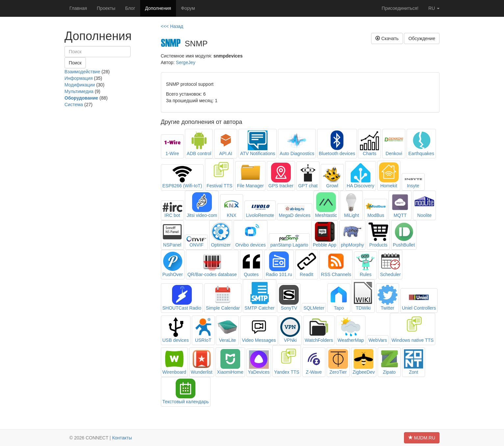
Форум (188, 8)
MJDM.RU (422, 438)
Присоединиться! (400, 8)
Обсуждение (422, 38)
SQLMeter (314, 308)
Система (74, 105)
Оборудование (81, 98)
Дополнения (158, 8)
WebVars (378, 340)
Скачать (387, 38)
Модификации (80, 85)
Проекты (106, 8)
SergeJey (186, 62)
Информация (79, 78)
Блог (130, 8)
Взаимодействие (82, 72)
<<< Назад (172, 26)
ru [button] (434, 8)
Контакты (122, 438)
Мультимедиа (79, 91)
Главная (78, 8)
